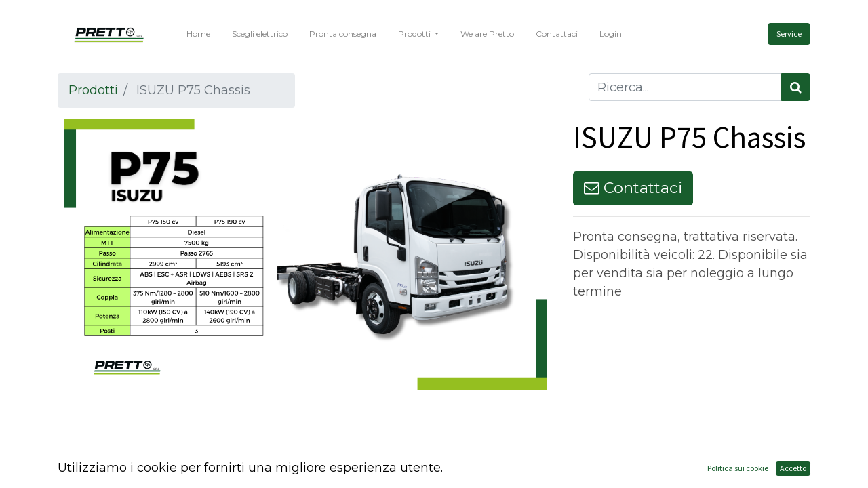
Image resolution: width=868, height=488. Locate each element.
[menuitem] (198, 34)
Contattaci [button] (633, 188)
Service (789, 34)
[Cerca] (796, 87)
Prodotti (93, 90)
